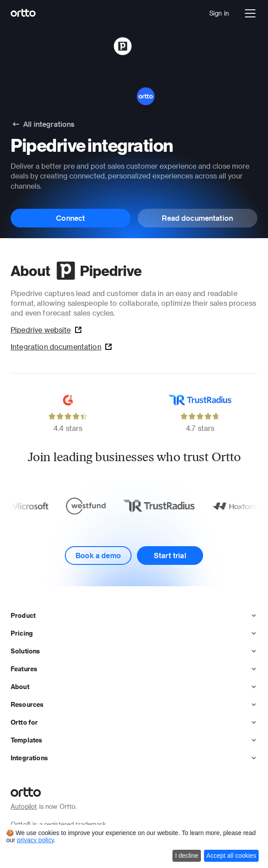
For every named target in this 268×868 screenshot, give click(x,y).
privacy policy (35, 840)
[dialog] (134, 846)
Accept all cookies (231, 856)
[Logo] (23, 13)
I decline (187, 856)
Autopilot (24, 806)
